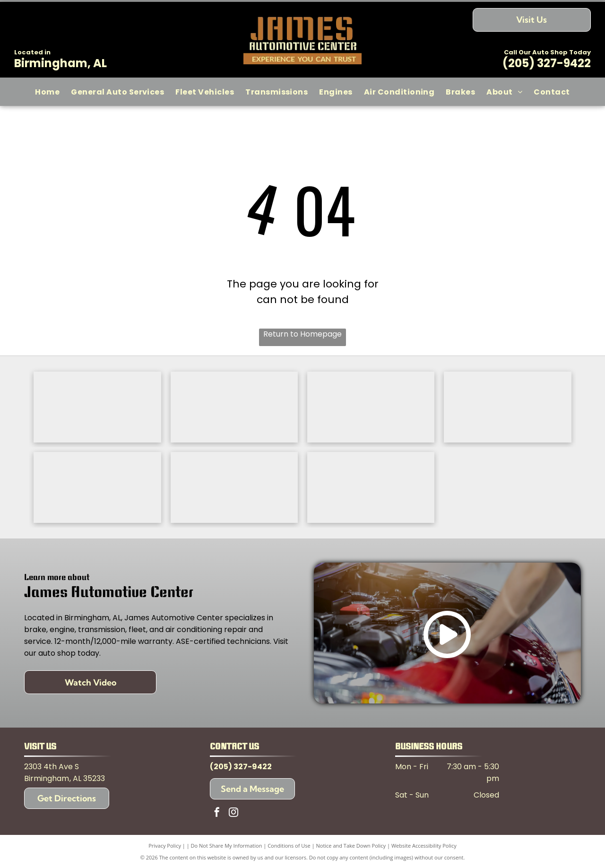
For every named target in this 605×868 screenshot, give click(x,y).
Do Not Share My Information (227, 846)
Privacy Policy (165, 846)
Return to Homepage (302, 334)
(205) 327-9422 (547, 63)
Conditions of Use (289, 846)
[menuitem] (47, 91)
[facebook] (217, 813)
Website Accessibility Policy (424, 846)
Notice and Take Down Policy (351, 846)
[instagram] (233, 813)
